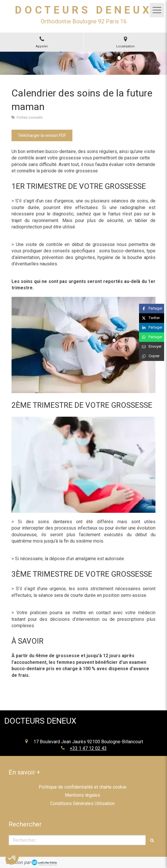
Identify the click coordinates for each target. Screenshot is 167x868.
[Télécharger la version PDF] (42, 135)
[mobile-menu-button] (157, 10)
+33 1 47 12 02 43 (88, 748)
